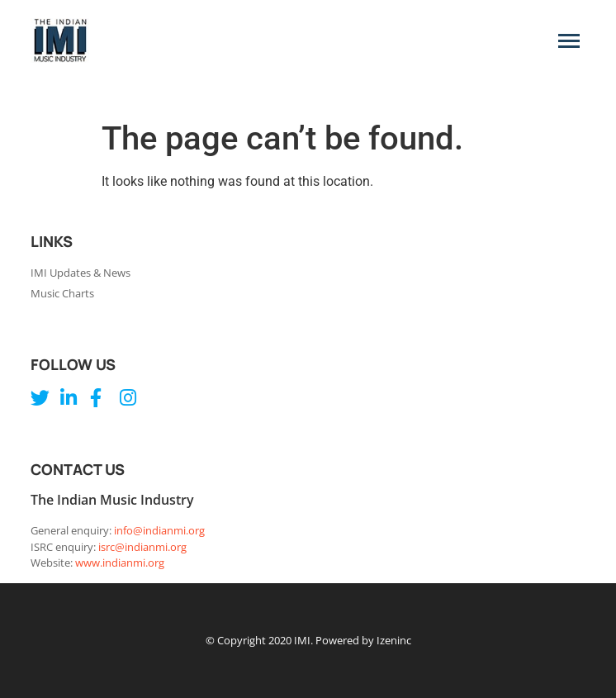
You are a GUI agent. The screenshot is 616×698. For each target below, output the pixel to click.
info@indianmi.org (159, 530)
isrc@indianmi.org (142, 547)
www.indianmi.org (120, 563)
